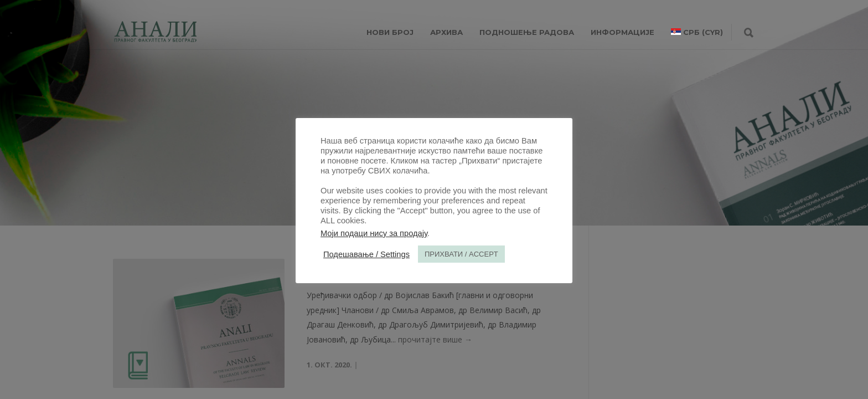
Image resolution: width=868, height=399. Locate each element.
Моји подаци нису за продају (374, 233)
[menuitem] (697, 32)
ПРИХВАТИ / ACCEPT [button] (461, 254)
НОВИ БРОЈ (390, 32)
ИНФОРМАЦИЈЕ (622, 32)
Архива (446, 32)
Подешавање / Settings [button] (366, 254)
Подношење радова (527, 32)
